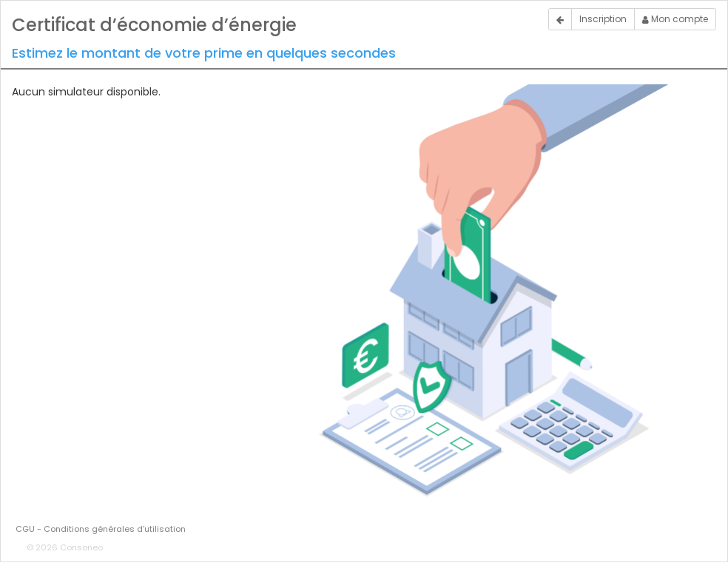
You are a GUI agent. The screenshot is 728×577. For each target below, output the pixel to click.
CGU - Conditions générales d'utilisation (101, 529)
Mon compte (675, 19)
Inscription (603, 19)
